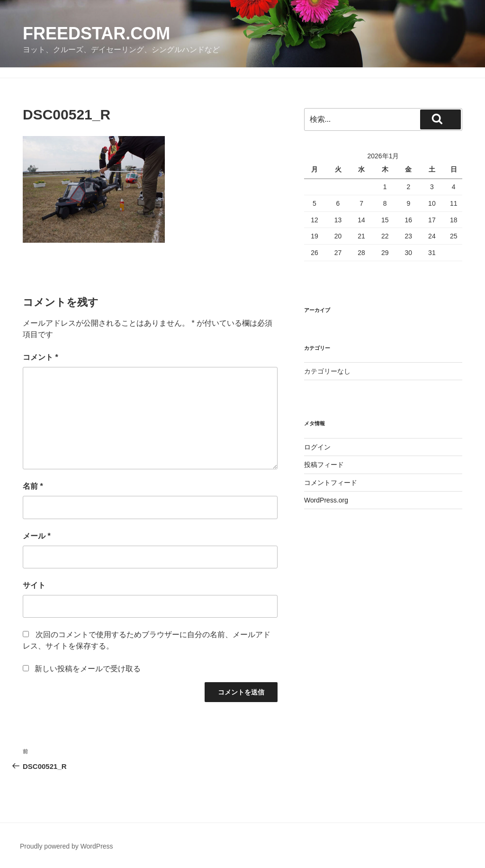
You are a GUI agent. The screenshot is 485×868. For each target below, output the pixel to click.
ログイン (317, 447)
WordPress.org (326, 500)
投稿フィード (324, 465)
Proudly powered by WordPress (67, 846)
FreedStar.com (96, 33)
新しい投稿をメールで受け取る (88, 669)
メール (37, 536)
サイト (34, 585)
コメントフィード (331, 483)
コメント (40, 357)
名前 (33, 486)
